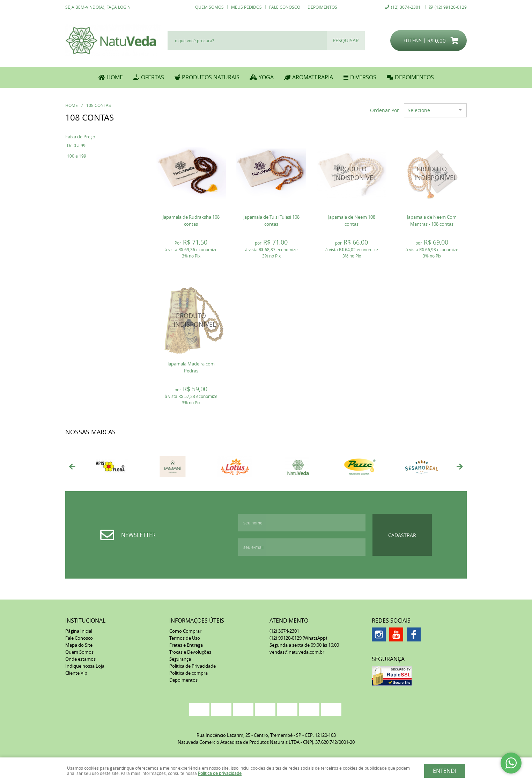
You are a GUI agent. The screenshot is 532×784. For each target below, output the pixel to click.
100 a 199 (77, 156)
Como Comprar (185, 631)
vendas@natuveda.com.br (297, 652)
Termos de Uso (185, 638)
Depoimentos (322, 7)
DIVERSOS (363, 77)
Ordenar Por (385, 110)
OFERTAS (153, 77)
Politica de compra (189, 673)
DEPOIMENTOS (414, 77)
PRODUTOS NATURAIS (211, 77)
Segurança (180, 659)
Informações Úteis (197, 620)
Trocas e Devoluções (190, 652)
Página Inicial (79, 631)
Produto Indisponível (352, 173)
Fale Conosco (285, 7)
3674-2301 (406, 7)
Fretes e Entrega (186, 645)
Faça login (119, 7)
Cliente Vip (76, 673)
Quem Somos (209, 7)
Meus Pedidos (246, 7)
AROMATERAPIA (313, 77)
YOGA (266, 77)
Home (115, 77)
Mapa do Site (79, 645)
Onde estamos (80, 659)
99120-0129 (451, 7)
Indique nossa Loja (85, 666)
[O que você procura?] (346, 41)
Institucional (85, 620)
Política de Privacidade (193, 666)
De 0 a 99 (76, 145)
